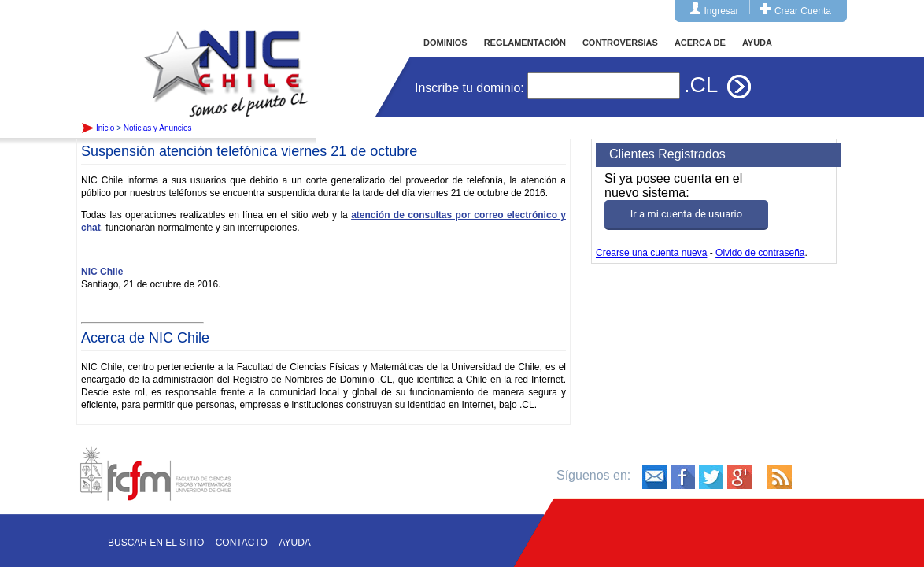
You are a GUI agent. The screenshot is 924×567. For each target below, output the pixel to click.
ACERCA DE (700, 43)
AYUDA (757, 43)
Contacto (242, 543)
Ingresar (722, 11)
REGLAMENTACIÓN (525, 43)
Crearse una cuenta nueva (651, 253)
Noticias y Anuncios (158, 128)
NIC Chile (102, 272)
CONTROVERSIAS (620, 43)
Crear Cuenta (803, 11)
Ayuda (294, 543)
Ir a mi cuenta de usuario (686, 214)
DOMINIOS (445, 43)
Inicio (226, 58)
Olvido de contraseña (760, 253)
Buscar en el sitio (156, 543)
